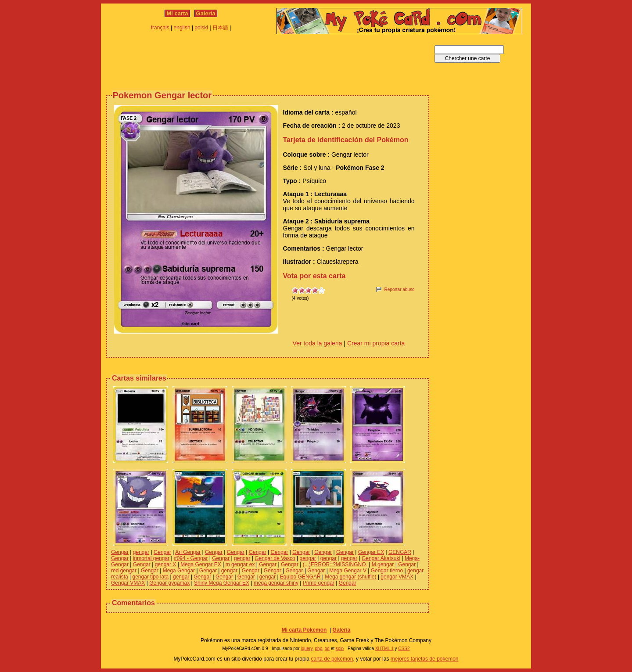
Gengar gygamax (169, 583)
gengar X (166, 564)
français (160, 28)
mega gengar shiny (276, 583)
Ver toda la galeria (318, 343)
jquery (307, 649)
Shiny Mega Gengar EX (222, 583)
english (182, 28)
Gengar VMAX (128, 583)
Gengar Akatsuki (381, 558)
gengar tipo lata (150, 577)
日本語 (220, 28)
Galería (206, 13)
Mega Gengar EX (201, 564)
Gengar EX (371, 552)
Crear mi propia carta (376, 343)
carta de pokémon (332, 659)
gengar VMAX (397, 577)
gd (327, 649)
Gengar (120, 552)
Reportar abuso (400, 289)
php (319, 649)
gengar (141, 552)
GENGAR (400, 552)
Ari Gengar (188, 552)
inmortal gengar (151, 558)
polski (201, 28)
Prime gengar (319, 583)
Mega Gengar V (348, 571)
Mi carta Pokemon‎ (304, 630)
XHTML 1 (384, 649)
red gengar (124, 571)
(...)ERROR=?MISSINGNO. (335, 564)
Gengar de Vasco (275, 558)
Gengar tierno (387, 571)
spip (340, 649)
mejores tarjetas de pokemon (425, 659)
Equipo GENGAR (300, 577)
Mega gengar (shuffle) (350, 577)
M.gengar (383, 564)
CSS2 (404, 649)
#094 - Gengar (191, 558)
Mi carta (177, 13)
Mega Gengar (179, 571)
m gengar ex (240, 564)
